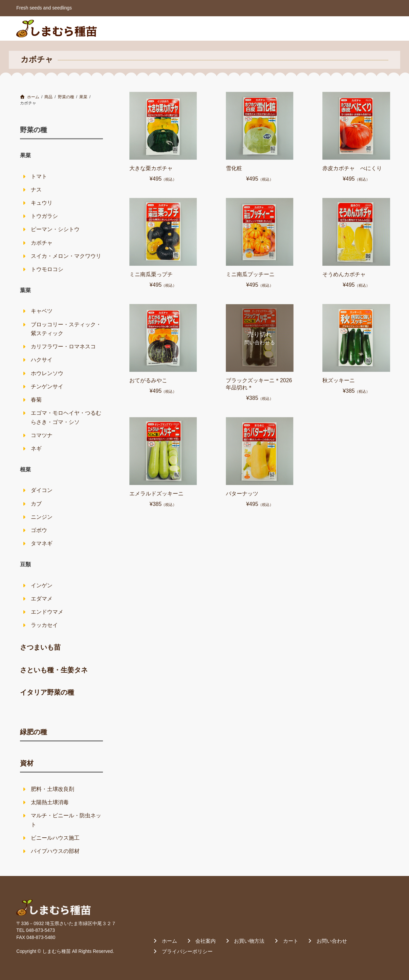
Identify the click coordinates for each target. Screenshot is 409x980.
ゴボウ (39, 530)
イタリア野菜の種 (47, 692)
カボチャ (42, 243)
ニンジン (42, 517)
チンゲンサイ (47, 386)
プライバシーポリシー (187, 951)
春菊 (36, 400)
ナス (36, 190)
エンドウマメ (47, 612)
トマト (39, 176)
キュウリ (42, 203)
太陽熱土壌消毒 (50, 802)
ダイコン (42, 490)
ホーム (221, 28)
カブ (36, 504)
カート (332, 28)
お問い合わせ (370, 28)
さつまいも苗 (40, 647)
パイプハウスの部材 (55, 851)
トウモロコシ (47, 269)
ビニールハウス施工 (55, 838)
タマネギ (42, 543)
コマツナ (42, 435)
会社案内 (253, 28)
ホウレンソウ (47, 373)
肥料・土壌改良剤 (52, 789)
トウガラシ (44, 216)
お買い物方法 (294, 28)
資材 (27, 763)
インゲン (42, 585)
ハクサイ (42, 360)
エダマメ (42, 599)
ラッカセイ (44, 625)
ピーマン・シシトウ (55, 229)
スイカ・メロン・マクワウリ (66, 256)
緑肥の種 (34, 732)
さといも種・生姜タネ (54, 670)
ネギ (36, 448)
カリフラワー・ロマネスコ (63, 346)
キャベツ (42, 311)
